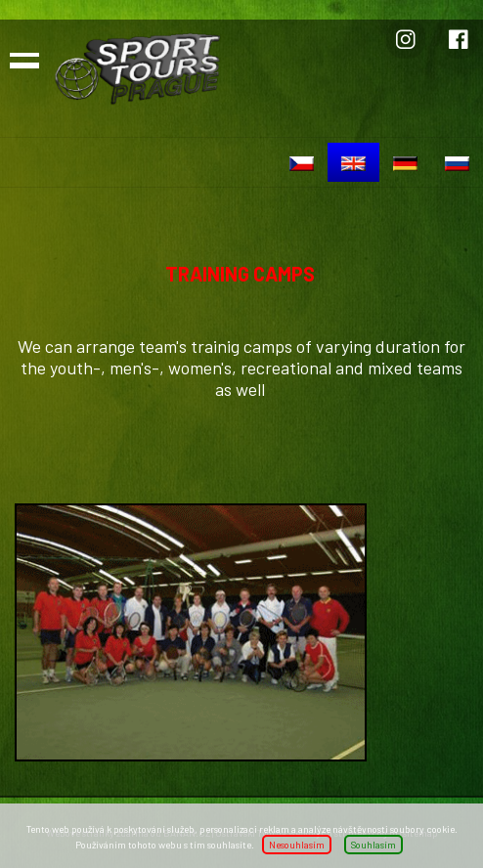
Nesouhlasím (297, 845)
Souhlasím (373, 845)
